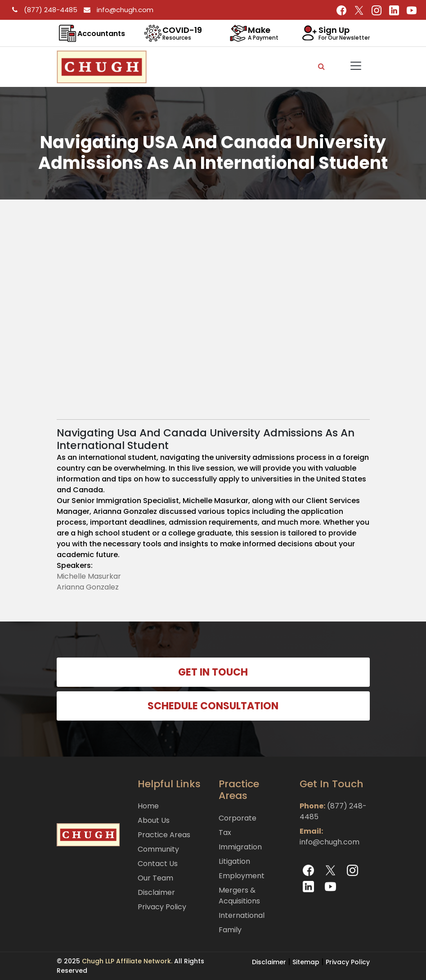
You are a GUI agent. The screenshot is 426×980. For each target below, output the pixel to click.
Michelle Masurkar (89, 576)
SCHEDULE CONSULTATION (213, 706)
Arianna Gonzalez (88, 587)
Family (230, 930)
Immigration (240, 847)
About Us (154, 820)
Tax (225, 833)
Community (158, 849)
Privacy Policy (162, 907)
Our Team (155, 878)
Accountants (101, 34)
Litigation (234, 861)
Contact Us (158, 864)
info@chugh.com (116, 10)
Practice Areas (164, 835)
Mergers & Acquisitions (239, 896)
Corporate (238, 818)
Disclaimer (156, 892)
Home (148, 806)
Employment (242, 876)
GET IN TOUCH (213, 672)
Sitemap (306, 962)
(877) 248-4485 (43, 10)
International (242, 915)
